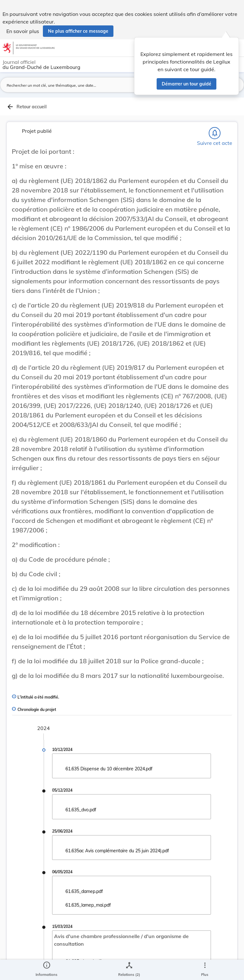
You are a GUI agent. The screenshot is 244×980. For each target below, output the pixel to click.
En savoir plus (23, 31)
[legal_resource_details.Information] (47, 970)
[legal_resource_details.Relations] (129, 970)
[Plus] (205, 970)
